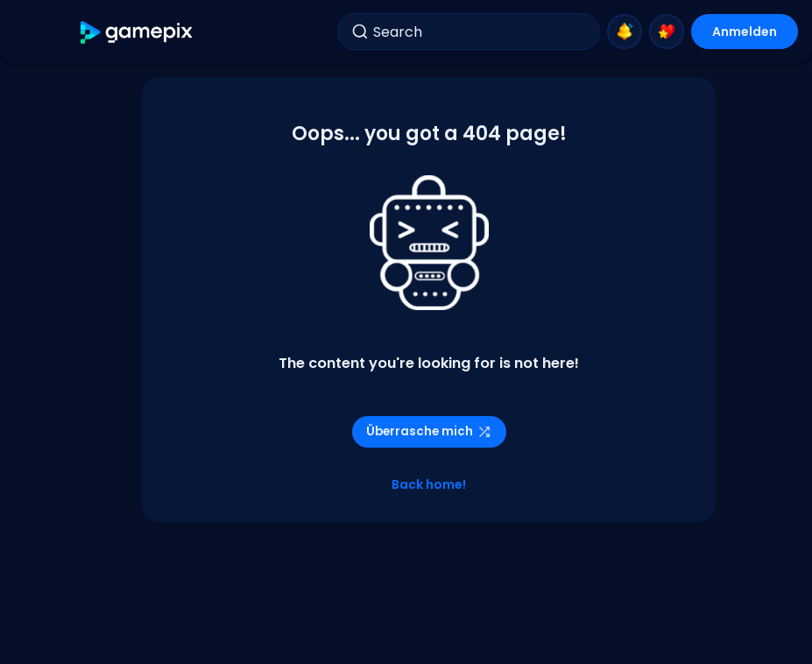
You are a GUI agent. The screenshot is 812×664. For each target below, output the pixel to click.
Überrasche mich (429, 431)
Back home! (429, 484)
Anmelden (745, 32)
